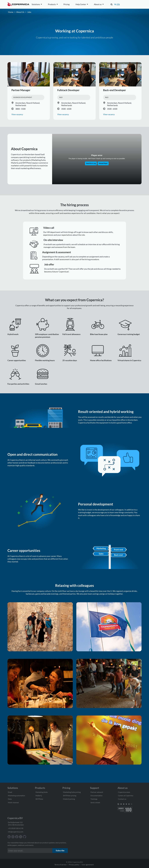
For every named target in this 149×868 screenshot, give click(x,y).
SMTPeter (39, 799)
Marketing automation (16, 795)
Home (11, 12)
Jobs (29, 12)
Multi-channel (13, 802)
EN (118, 4)
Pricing (66, 4)
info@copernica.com (16, 831)
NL (116, 4)
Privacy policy (74, 864)
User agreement (88, 864)
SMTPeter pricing (70, 795)
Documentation (96, 795)
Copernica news (124, 792)
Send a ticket (95, 802)
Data (10, 799)
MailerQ (39, 795)
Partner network (97, 792)
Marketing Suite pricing (72, 792)
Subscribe (60, 850)
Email (10, 792)
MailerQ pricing (69, 799)
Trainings (94, 799)
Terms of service (60, 864)
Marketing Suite (42, 792)
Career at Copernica (126, 795)
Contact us (122, 799)
